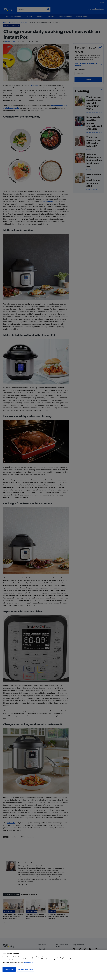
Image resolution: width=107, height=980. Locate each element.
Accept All (9, 969)
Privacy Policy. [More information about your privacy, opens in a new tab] (29, 962)
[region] (53, 965)
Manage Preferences (26, 969)
